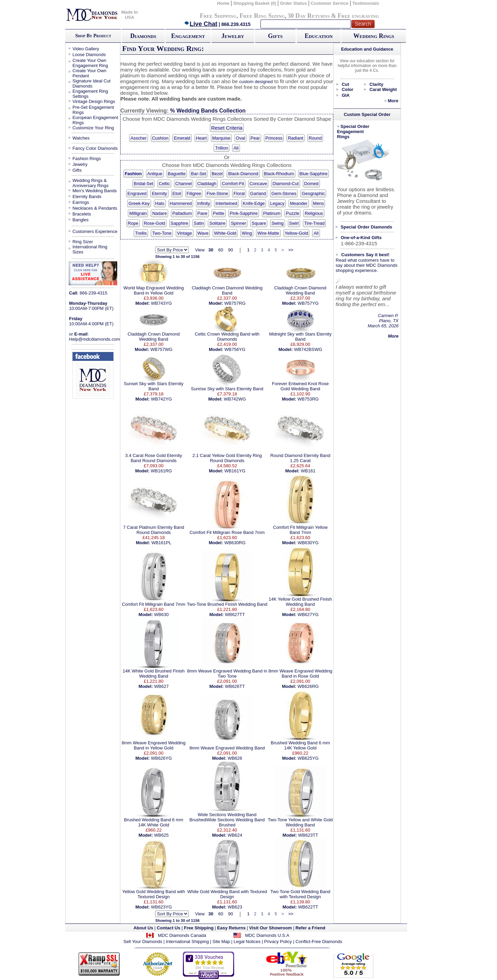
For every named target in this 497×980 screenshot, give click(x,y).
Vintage (185, 233)
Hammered (181, 203)
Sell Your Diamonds (143, 942)
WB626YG (161, 758)
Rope (133, 223)
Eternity (159, 193)
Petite (219, 213)
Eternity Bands (87, 197)
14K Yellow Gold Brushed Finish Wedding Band (300, 602)
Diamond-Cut (286, 184)
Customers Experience (95, 231)
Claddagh (207, 184)
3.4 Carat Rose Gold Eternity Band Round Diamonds (153, 458)
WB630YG (308, 543)
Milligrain (138, 213)
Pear (255, 138)
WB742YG (161, 399)
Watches (81, 138)
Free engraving (358, 16)
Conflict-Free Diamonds (319, 942)
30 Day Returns (308, 16)
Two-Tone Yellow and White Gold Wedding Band (300, 822)
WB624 (235, 835)
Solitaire (217, 223)
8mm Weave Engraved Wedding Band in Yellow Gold (154, 745)
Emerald (182, 138)
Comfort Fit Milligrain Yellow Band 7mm (300, 530)
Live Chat (201, 24)
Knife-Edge (254, 203)
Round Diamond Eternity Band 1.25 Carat (300, 458)
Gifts (275, 36)
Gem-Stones (284, 193)
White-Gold (225, 233)
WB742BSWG (308, 349)
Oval (240, 138)
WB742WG (235, 399)
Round (315, 138)
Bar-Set (199, 174)
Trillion (221, 148)
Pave (202, 213)
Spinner (238, 223)
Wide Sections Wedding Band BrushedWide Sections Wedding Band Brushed (227, 820)
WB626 (235, 758)
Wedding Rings (374, 36)
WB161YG (235, 471)
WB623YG (161, 907)
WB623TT (308, 835)
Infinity (204, 203)
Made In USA (130, 15)
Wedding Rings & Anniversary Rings (91, 183)
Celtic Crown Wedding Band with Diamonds (227, 337)
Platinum (272, 213)
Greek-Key (139, 203)
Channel (184, 184)
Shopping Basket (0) (255, 3)
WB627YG (308, 615)
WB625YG (308, 758)
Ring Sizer (83, 242)
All (236, 148)
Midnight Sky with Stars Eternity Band (300, 337)
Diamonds (143, 36)
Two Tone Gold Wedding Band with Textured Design (300, 894)
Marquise (221, 138)
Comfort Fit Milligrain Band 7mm (154, 604)
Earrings (81, 202)
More (393, 101)
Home (223, 3)
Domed (311, 184)
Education (319, 36)
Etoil (177, 193)
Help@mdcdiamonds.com (95, 339)
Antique (155, 174)
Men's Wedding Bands (95, 191)
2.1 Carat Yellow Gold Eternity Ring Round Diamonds (227, 458)
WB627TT (235, 615)
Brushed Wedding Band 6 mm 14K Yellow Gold (300, 745)
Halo (160, 203)
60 (220, 250)
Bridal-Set (143, 184)
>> (291, 250)
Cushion (160, 138)
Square (259, 223)
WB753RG (308, 399)
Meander (299, 203)
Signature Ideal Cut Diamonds (91, 83)
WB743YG (161, 303)
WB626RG (308, 686)
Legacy (277, 203)
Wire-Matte (268, 233)
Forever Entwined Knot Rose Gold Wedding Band (300, 386)
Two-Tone (162, 233)
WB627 (162, 686)
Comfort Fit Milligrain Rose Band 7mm (227, 532)
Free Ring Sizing (262, 16)
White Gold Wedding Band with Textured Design (227, 894)
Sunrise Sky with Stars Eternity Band (227, 389)
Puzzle (292, 213)
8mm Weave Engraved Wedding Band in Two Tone (227, 674)
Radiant (295, 138)
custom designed (256, 82)
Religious (314, 213)
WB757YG (308, 303)
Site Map (221, 942)
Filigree (194, 193)
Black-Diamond (243, 174)
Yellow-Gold (297, 233)
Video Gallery (86, 49)
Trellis (141, 233)
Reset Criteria (227, 128)
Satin (199, 223)
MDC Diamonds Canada (182, 935)
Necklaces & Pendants (95, 208)
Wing (247, 233)
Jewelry (233, 36)
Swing (277, 223)
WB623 (235, 907)
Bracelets (82, 214)
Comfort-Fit (233, 184)
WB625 (162, 835)
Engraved (137, 193)
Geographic (313, 193)
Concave (258, 184)
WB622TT (308, 907)
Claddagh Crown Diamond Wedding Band (227, 290)
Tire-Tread (314, 223)
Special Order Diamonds (367, 227)
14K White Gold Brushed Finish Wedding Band (154, 674)
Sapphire (179, 223)
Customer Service (330, 3)
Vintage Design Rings (94, 101)
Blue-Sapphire (313, 174)
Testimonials (366, 3)
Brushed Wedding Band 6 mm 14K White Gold (154, 822)
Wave (203, 233)
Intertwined (226, 203)
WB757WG (162, 349)
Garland (258, 193)
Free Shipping (218, 16)
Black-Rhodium (279, 174)
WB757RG (235, 303)
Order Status (293, 3)
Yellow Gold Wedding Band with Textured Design (154, 894)
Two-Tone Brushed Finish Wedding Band (227, 604)
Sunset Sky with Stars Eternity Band (153, 386)
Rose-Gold (155, 223)
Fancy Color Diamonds (95, 148)
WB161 (308, 471)
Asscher (139, 138)
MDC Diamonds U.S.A (267, 935)
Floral (239, 193)
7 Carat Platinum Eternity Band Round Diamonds (153, 530)
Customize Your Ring (93, 128)
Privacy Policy (278, 942)
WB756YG (235, 349)
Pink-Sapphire (244, 213)
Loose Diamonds (89, 55)
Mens (319, 203)
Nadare (159, 213)
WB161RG (161, 471)
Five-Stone (217, 193)
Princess (274, 138)
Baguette (177, 174)
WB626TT (235, 686)
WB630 (162, 615)
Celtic (164, 184)
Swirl (294, 223)
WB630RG (235, 543)
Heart (201, 138)
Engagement (188, 36)
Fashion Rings (87, 159)
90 (230, 250)
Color (348, 89)
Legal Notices (247, 942)
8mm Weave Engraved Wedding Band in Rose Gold (300, 674)
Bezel (217, 174)
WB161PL (162, 543)
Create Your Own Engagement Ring (90, 63)
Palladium (182, 213)
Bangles (80, 220)
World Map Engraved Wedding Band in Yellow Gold (154, 290)
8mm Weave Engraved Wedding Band (227, 748)
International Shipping (187, 942)
